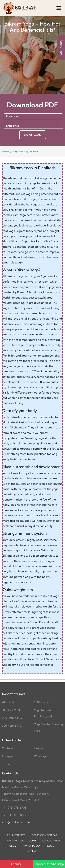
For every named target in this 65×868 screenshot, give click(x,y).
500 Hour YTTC (44, 702)
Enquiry (16, 864)
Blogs (50, 846)
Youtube (8, 748)
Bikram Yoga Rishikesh (28, 151)
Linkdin (39, 748)
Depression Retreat (44, 835)
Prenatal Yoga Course (22, 841)
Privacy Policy (31, 846)
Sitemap (32, 851)
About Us (8, 702)
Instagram (9, 756)
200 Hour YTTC (12, 718)
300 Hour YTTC (12, 726)
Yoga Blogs (13, 151)
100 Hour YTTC (12, 710)
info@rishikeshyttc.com (17, 822)
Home (5, 151)
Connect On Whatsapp (49, 864)
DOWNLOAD (33, 135)
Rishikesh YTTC (16, 835)
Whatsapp (41, 756)
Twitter (6, 764)
